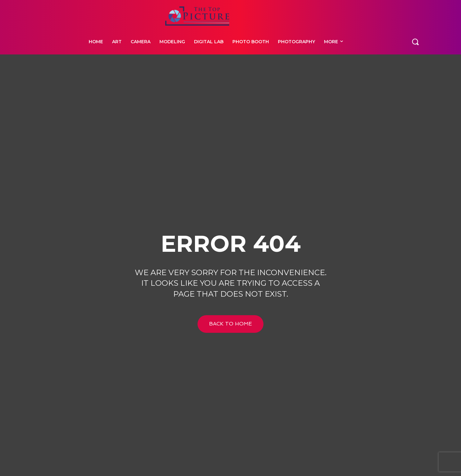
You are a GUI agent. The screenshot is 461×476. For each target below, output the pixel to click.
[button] (415, 41)
